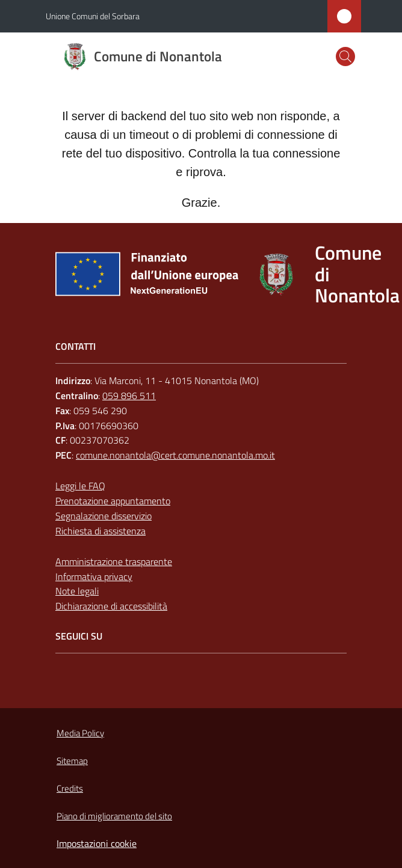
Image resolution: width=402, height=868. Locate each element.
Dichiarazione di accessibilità (111, 606)
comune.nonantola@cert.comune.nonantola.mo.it (175, 455)
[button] (345, 57)
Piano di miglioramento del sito (114, 816)
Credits (70, 788)
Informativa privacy (94, 576)
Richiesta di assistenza (100, 531)
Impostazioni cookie (97, 843)
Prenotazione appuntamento (113, 501)
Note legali (77, 591)
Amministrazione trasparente (114, 561)
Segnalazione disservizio (104, 516)
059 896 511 (129, 396)
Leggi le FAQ (80, 486)
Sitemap (72, 761)
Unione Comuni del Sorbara (93, 16)
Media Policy (80, 733)
